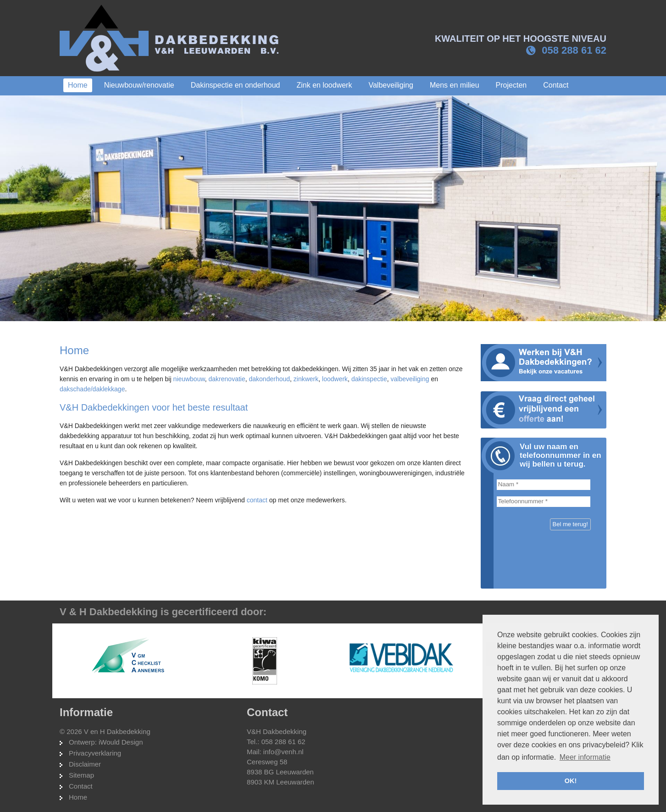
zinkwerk (306, 379)
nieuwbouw (189, 379)
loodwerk (335, 379)
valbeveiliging (410, 379)
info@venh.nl (283, 752)
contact (257, 500)
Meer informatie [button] (585, 757)
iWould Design (121, 742)
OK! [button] (571, 781)
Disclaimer (85, 764)
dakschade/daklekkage (92, 389)
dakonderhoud (270, 379)
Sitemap (81, 775)
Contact (81, 786)
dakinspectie (369, 379)
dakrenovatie (227, 379)
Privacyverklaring (95, 753)
